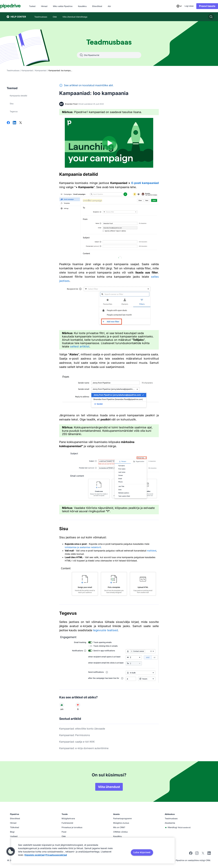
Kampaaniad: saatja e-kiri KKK (77, 742)
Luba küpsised (142, 852)
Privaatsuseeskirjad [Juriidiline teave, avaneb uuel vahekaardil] (56, 855)
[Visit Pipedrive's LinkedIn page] (209, 853)
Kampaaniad (27, 70)
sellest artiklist (79, 346)
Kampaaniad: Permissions (75, 735)
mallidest (152, 551)
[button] (11, 851)
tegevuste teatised (105, 630)
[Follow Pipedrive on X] (203, 854)
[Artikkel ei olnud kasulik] (78, 705)
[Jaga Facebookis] (8, 123)
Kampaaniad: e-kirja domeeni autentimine (84, 748)
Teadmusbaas (13, 70)
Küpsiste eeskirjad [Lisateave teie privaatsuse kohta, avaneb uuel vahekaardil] (35, 855)
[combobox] (172, 6)
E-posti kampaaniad (145, 183)
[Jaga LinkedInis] (14, 123)
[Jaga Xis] (21, 123)
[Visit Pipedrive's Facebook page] (191, 854)
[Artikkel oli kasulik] (62, 705)
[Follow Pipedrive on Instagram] (197, 854)
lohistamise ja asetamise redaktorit (83, 547)
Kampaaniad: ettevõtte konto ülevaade (82, 729)
